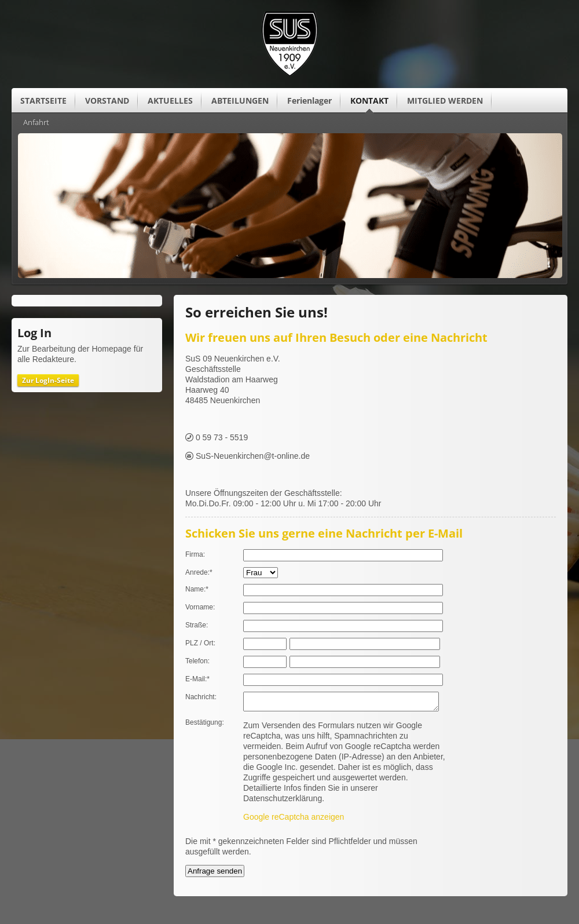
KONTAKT (369, 101)
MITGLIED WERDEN (445, 101)
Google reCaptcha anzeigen (294, 820)
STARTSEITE (43, 101)
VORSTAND (107, 101)
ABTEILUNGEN (240, 101)
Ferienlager (309, 101)
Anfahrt (36, 123)
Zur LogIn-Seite (48, 380)
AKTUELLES (170, 101)
